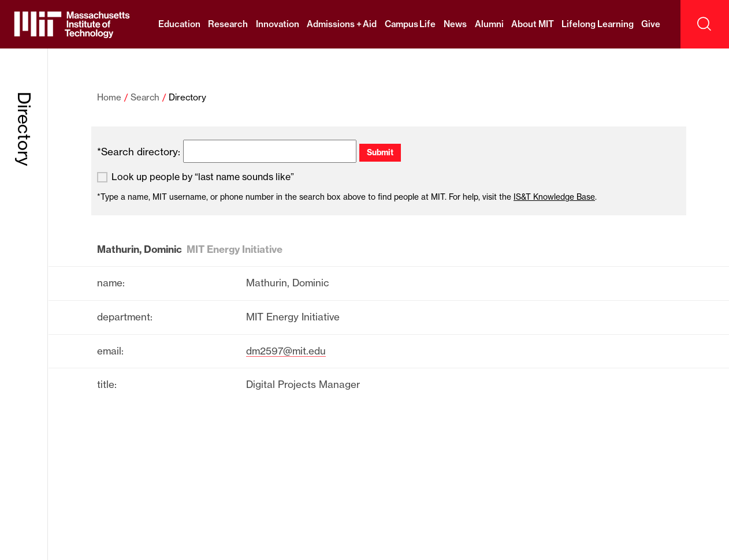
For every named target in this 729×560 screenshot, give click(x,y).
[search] (270, 151)
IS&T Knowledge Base (554, 197)
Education (179, 24)
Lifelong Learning (598, 24)
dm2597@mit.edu (286, 351)
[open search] (705, 24)
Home (109, 97)
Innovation (278, 24)
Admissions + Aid (342, 24)
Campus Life (410, 24)
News (455, 24)
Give (651, 24)
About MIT (533, 24)
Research (228, 24)
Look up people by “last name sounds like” (203, 177)
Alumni (489, 24)
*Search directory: (139, 152)
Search (145, 97)
